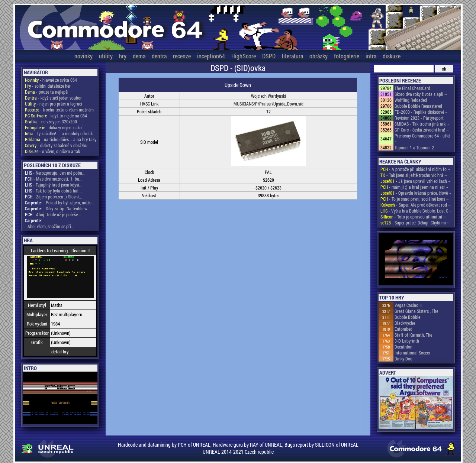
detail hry (60, 352)
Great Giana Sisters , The (416, 311)
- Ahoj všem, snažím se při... (50, 226)
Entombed (403, 329)
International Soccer (412, 353)
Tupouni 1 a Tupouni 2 (414, 148)
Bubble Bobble (407, 317)
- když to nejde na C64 (56, 116)
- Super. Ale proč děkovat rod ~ (416, 205)
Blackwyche (405, 323)
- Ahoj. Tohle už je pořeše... (53, 214)
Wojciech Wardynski (268, 96)
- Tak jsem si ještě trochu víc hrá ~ (414, 175)
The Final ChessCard (412, 88)
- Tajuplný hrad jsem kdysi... (54, 185)
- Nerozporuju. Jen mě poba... (55, 173)
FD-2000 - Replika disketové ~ (421, 112)
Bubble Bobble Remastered (418, 106)
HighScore (244, 56)
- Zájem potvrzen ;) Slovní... (54, 197)
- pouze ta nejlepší (47, 92)
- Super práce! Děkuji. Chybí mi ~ (415, 223)
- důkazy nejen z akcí (54, 127)
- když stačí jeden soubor (53, 98)
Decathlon (403, 347)
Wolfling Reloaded (411, 100)
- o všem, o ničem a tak (52, 151)
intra (371, 56)
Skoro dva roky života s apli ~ (421, 94)
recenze (182, 56)
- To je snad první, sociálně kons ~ (415, 199)
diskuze (392, 56)
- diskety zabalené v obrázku (56, 145)
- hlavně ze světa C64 (51, 80)
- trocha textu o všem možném (59, 110)
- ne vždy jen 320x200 (51, 122)
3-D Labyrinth (407, 341)
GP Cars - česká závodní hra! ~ (422, 130)
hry (123, 56)
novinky (83, 56)
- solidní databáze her (48, 86)
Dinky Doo (403, 359)
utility (106, 56)
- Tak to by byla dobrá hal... (53, 191)
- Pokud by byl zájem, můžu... (60, 203)
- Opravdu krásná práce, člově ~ (416, 193)
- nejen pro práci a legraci (54, 104)
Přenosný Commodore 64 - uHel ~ (422, 139)
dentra (159, 56)
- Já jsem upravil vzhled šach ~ (416, 181)
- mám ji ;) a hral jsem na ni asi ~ (414, 187)
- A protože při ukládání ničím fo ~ (415, 169)
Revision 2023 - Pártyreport (419, 118)
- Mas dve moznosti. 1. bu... (54, 179)
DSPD (269, 56)
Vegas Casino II (408, 305)
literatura (292, 56)
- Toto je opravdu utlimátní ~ (413, 217)
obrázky (319, 56)
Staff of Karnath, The (413, 335)
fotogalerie (347, 56)
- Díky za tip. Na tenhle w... (58, 208)
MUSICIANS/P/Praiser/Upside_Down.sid (268, 104)
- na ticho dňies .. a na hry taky (61, 139)
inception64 (211, 56)
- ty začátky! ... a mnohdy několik (59, 133)
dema (139, 56)
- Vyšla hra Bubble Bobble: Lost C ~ (416, 211)
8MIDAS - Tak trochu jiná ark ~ (422, 124)
